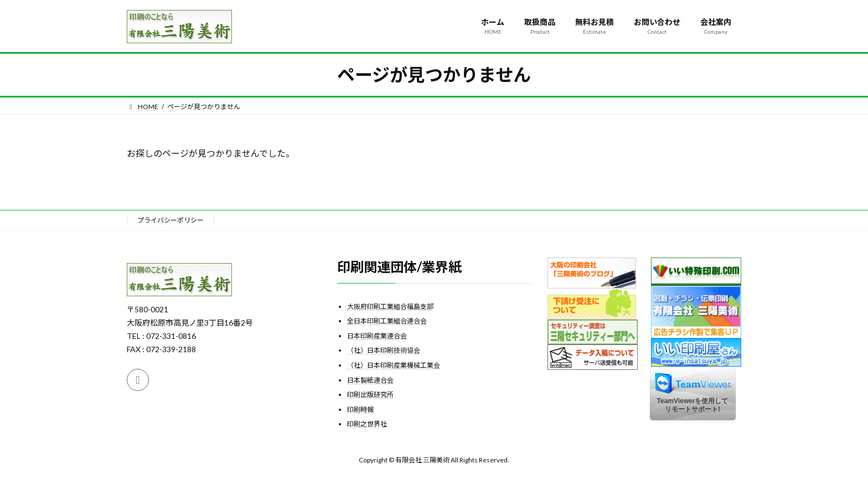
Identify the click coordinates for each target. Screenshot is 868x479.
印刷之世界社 (367, 424)
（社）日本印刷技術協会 (384, 350)
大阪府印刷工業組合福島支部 (390, 306)
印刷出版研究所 (370, 395)
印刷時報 (360, 409)
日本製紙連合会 (370, 380)
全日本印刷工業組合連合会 (387, 321)
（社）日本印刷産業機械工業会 (394, 365)
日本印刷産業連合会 (377, 335)
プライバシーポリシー (170, 220)
